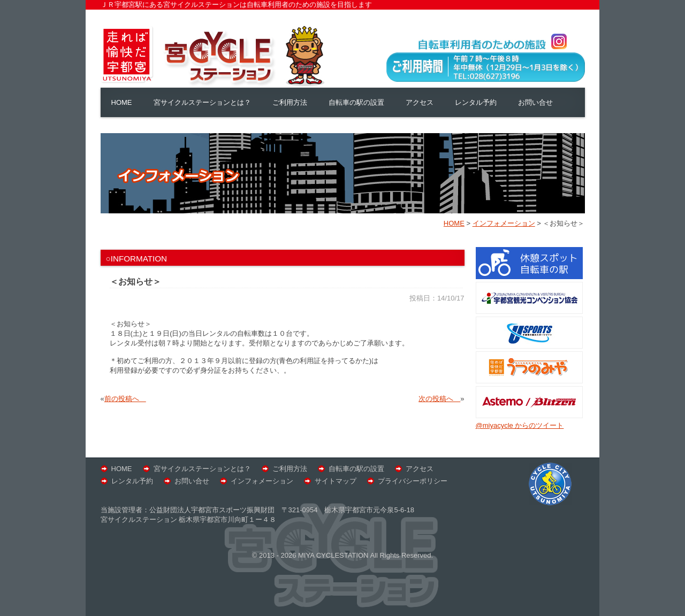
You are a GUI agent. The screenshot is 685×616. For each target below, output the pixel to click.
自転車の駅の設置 (356, 102)
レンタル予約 (476, 102)
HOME (122, 102)
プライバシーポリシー (413, 481)
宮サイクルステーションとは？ (202, 102)
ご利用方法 (290, 102)
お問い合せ (535, 102)
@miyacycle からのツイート (520, 425)
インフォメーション (262, 481)
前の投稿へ (125, 399)
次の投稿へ (439, 399)
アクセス (420, 102)
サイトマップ (336, 481)
